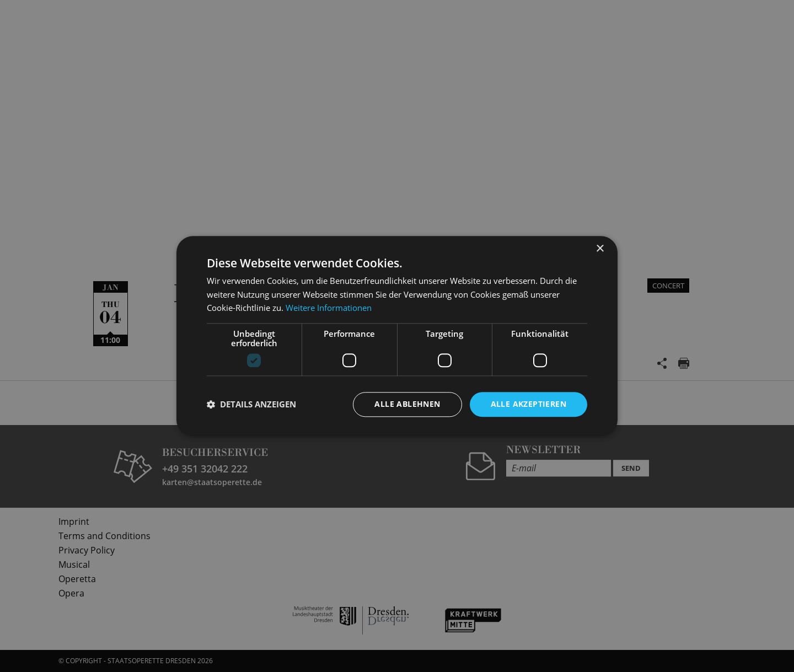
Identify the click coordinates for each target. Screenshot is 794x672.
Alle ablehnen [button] (407, 404)
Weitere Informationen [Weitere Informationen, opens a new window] (329, 308)
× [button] (600, 249)
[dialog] (397, 336)
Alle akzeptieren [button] (529, 404)
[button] (251, 405)
